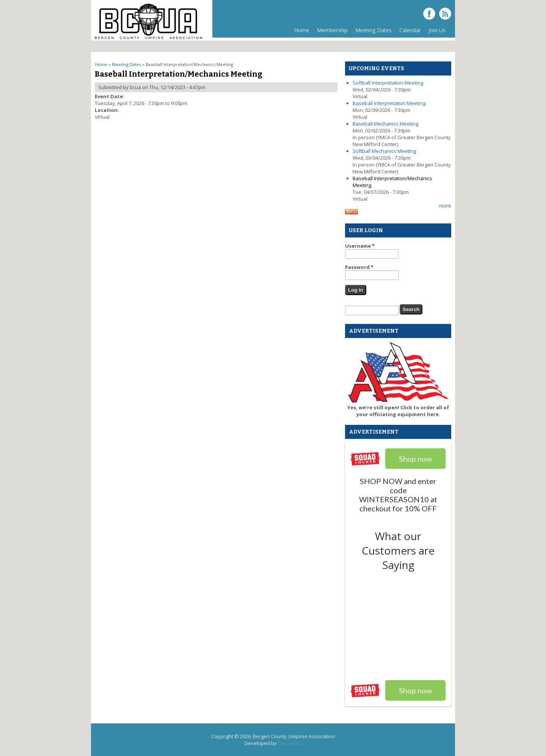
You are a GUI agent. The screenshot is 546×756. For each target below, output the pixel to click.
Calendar (410, 30)
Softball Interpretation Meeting (388, 83)
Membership (330, 32)
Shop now (415, 690)
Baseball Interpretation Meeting (389, 103)
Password (359, 267)
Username (360, 246)
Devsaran (289, 743)
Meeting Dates (372, 32)
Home (302, 30)
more (445, 206)
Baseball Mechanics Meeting (385, 124)
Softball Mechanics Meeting (384, 151)
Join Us (437, 30)
